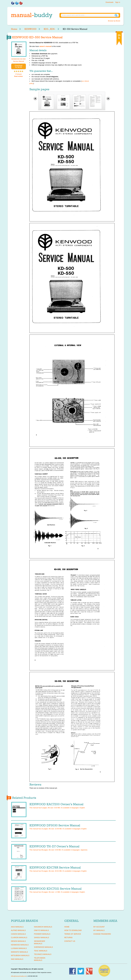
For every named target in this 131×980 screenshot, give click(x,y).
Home (14, 29)
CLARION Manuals (19, 937)
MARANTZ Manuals (19, 952)
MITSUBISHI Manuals (20, 955)
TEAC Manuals (41, 951)
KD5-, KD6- (50, 29)
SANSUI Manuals (42, 937)
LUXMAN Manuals (19, 948)
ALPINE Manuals (18, 930)
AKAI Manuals (17, 927)
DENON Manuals (18, 941)
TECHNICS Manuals (43, 954)
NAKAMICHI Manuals (43, 927)
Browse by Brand (114, 21)
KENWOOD (30, 29)
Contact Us (70, 941)
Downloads (109, 2)
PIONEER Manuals (42, 934)
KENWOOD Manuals (20, 945)
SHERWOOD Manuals (43, 947)
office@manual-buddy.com (19, 976)
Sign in (118, 2)
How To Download (73, 930)
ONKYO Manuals (41, 930)
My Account (99, 927)
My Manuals (99, 930)
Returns (68, 937)
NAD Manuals (17, 959)
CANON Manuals (18, 934)
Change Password (102, 934)
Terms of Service (73, 934)
